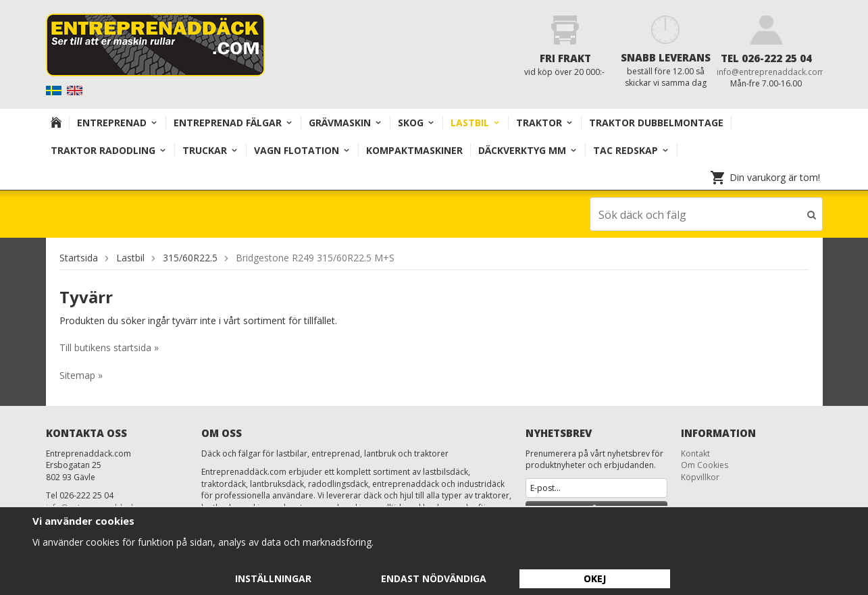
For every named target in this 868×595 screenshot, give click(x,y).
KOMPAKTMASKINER (414, 150)
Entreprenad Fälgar (233, 123)
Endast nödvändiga (434, 578)
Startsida (79, 257)
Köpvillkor (700, 476)
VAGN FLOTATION (302, 150)
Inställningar (273, 578)
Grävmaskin (346, 123)
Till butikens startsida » (109, 347)
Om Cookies (705, 464)
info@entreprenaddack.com (771, 72)
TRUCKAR (210, 150)
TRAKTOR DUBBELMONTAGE (656, 123)
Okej (595, 578)
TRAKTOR (545, 123)
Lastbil (476, 123)
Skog (416, 123)
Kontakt (695, 453)
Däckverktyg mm (528, 150)
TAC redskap (631, 150)
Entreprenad (118, 123)
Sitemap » (81, 374)
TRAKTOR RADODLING (109, 150)
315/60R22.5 (190, 257)
